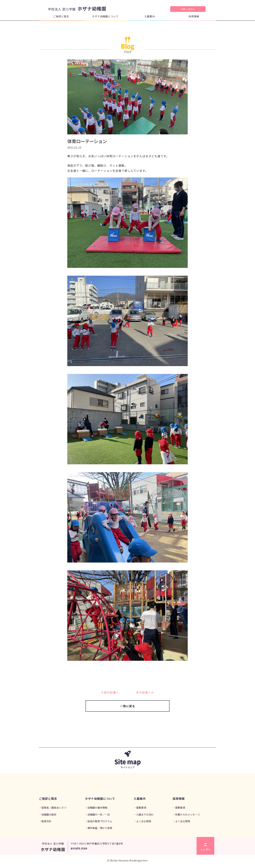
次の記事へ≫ (145, 692)
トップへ (205, 847)
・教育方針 (45, 821)
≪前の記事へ (110, 692)
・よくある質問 (142, 821)
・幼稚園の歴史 (48, 814)
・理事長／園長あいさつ (53, 808)
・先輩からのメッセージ (186, 814)
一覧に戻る (128, 706)
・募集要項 (140, 808)
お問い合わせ (188, 9)
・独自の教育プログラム (99, 821)
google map (79, 848)
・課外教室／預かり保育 (99, 828)
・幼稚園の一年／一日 (97, 814)
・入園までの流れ (144, 814)
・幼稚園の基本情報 (96, 808)
